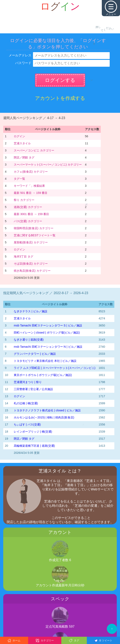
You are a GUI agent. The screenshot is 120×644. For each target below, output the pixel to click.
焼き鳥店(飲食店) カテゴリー (32, 271)
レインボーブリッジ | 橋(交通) (33, 432)
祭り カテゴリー (24, 200)
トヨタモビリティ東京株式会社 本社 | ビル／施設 (45, 361)
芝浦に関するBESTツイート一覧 (35, 235)
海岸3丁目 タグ (23, 257)
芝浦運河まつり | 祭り (28, 382)
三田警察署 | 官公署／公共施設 (33, 389)
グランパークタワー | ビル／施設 (35, 354)
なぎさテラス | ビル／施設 (31, 311)
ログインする (60, 80)
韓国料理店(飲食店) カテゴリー (34, 228)
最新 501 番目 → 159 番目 (31, 193)
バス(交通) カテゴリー (28, 221)
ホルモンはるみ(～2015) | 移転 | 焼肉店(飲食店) (44, 417)
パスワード (23, 63)
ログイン (19, 136)
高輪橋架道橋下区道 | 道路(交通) (34, 446)
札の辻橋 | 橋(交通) (26, 403)
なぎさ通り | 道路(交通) (29, 340)
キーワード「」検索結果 (29, 186)
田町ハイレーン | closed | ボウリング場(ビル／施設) (47, 333)
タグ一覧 (19, 179)
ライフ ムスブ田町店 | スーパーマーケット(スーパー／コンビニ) (55, 368)
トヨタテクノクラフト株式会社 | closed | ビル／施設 (47, 410)
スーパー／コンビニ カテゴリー (34, 150)
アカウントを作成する (60, 98)
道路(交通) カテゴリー (28, 207)
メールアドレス (20, 55)
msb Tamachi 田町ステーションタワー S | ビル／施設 (48, 325)
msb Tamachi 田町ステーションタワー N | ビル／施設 (48, 347)
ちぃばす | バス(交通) (27, 424)
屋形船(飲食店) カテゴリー (31, 242)
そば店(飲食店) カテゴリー (31, 264)
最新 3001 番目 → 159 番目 (31, 214)
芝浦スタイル (22, 143)
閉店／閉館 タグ (24, 157)
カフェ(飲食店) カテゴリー (31, 172)
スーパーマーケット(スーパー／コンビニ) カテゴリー (48, 165)
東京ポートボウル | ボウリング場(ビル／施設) (43, 375)
